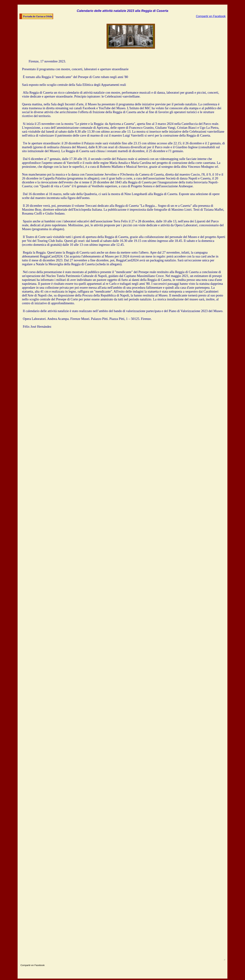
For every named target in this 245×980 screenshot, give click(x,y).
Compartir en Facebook (211, 16)
